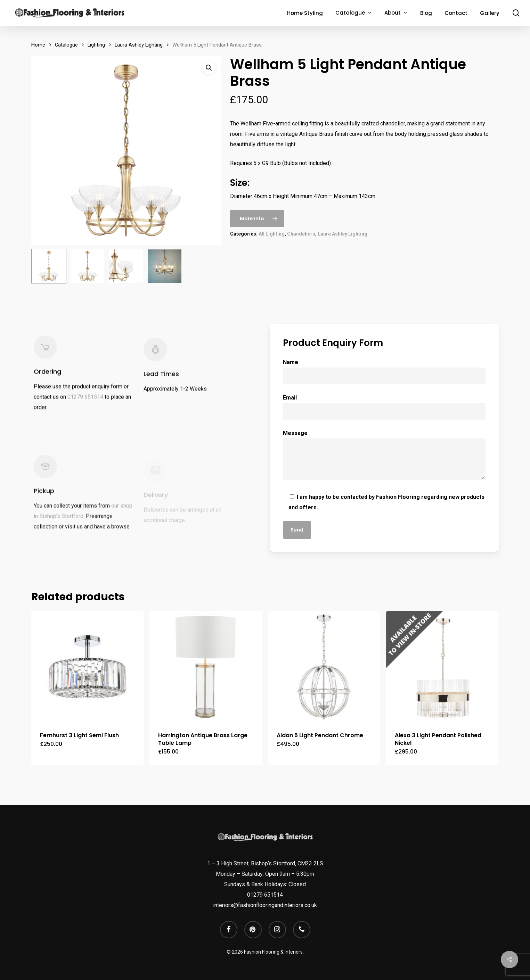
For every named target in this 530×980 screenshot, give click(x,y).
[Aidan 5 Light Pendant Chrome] (324, 667)
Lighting (96, 45)
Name (384, 372)
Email (384, 407)
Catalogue (66, 45)
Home (38, 45)
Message (384, 457)
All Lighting (272, 234)
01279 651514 (85, 406)
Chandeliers (301, 234)
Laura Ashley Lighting (139, 45)
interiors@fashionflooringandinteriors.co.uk (265, 905)
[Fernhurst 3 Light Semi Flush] (87, 667)
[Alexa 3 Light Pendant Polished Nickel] (442, 667)
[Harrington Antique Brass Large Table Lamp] (206, 667)
